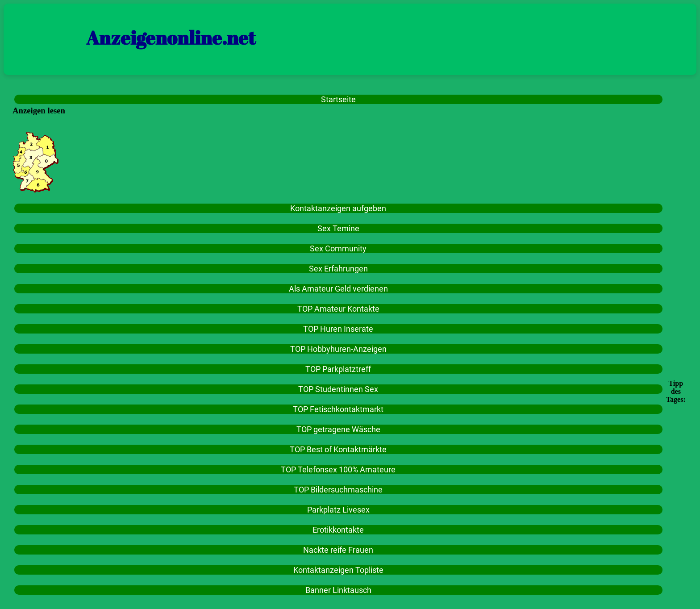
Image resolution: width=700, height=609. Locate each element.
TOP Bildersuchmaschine (338, 490)
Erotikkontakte (338, 530)
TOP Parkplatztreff (338, 369)
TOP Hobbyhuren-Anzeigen (338, 349)
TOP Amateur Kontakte (338, 309)
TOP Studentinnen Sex (338, 389)
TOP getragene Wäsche (338, 429)
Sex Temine (338, 228)
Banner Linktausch (338, 590)
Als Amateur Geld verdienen (338, 289)
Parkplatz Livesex (338, 510)
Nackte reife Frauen (338, 550)
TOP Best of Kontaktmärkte (338, 449)
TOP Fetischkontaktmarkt (338, 409)
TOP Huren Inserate (338, 329)
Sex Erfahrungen (338, 269)
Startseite (338, 99)
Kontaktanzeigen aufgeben (338, 208)
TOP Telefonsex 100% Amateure (338, 469)
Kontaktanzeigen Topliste (338, 570)
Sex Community (338, 248)
